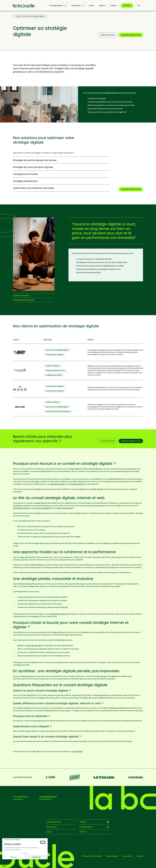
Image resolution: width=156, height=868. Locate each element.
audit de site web (34, 645)
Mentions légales (112, 856)
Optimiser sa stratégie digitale (34, 16)
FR (139, 5)
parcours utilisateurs (42, 508)
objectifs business (57, 484)
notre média (77, 751)
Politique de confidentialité (92, 856)
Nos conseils (127, 856)
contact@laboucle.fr (48, 797)
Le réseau (140, 856)
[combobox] (139, 6)
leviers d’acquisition (65, 508)
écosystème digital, (21, 508)
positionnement (78, 484)
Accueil (18, 16)
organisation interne (58, 614)
